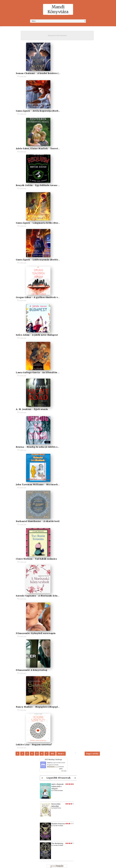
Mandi (49, 315)
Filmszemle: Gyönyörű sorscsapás (35, 257)
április (12, 785)
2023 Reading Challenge (53, 311)
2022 (43, 570)
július (12, 773)
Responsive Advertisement (57, 35)
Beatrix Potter (57, 360)
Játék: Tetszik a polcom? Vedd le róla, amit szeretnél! (67, 458)
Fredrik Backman (58, 343)
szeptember (14, 766)
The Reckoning (57, 395)
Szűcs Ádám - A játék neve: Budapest (65, 147)
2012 (43, 532)
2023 (43, 574)
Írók (58, 520)
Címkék (45, 520)
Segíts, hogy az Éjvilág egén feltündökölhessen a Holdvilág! (48, 484)
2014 (43, 540)
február (13, 792)
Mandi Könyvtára (58, 9)
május (12, 781)
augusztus (14, 770)
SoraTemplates (48, 865)
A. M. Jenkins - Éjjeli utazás (32, 183)
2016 (43, 547)
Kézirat (45, 597)
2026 (10, 725)
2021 (43, 566)
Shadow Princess (58, 376)
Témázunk (46, 620)
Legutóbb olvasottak (59, 330)
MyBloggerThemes (75, 865)
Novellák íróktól (49, 616)
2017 (43, 551)
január (12, 796)
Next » (61, 304)
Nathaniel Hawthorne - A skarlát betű (37, 220)
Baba (43, 586)
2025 (43, 582)
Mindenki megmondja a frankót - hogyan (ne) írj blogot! (48, 458)
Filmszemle (46, 593)
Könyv (44, 601)
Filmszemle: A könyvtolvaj (59, 257)
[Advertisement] (58, 638)
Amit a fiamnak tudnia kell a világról (57, 338)
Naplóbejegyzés (48, 608)
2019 (43, 559)
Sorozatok (70, 520)
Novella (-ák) (47, 612)
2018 (43, 555)
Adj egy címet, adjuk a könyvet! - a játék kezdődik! (67, 484)
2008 (10, 852)
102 (52, 304)
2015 (43, 544)
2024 (43, 578)
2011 (43, 528)
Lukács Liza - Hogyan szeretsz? (34, 294)
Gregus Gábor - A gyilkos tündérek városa (40, 147)
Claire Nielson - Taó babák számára (64, 220)
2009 (10, 848)
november (14, 740)
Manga (44, 605)
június (12, 777)
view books (64, 323)
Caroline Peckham (58, 378)
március (13, 788)
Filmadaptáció (47, 589)
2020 (43, 563)
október (13, 762)
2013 (43, 536)
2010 (43, 525)
